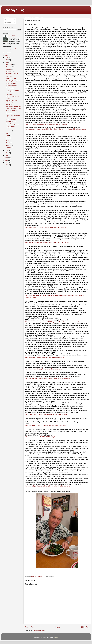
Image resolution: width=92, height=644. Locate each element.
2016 (6, 165)
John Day (14, 36)
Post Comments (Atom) (39, 631)
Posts (6, 19)
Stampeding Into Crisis (12, 86)
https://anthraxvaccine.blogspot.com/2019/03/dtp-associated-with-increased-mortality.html (52, 322)
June (8, 136)
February (9, 145)
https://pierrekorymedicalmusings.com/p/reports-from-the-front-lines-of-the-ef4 (48, 378)
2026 (6, 55)
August (8, 131)
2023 (6, 62)
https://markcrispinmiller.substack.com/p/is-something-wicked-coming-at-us (48, 486)
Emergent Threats (11, 122)
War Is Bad (9, 76)
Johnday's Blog (14, 10)
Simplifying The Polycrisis (13, 81)
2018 (6, 160)
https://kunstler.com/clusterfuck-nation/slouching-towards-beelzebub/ (46, 228)
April (8, 140)
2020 (6, 155)
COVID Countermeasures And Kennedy (13, 91)
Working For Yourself (12, 111)
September (10, 72)
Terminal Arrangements (12, 124)
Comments (8, 22)
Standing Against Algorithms (11, 127)
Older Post (85, 627)
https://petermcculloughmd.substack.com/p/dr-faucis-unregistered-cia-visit (47, 243)
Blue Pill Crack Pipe (11, 119)
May (8, 138)
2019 (6, 158)
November (9, 67)
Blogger (56, 638)
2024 (6, 60)
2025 (6, 58)
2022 (6, 151)
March (8, 143)
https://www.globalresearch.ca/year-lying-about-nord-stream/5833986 (46, 124)
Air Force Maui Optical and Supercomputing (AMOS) (14, 107)
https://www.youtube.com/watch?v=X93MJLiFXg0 (40, 437)
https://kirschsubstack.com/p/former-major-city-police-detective (44, 369)
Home (57, 627)
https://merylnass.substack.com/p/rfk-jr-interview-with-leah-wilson (45, 358)
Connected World (11, 113)
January (9, 148)
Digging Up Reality (11, 83)
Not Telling (9, 94)
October (9, 69)
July (8, 133)
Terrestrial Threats (11, 78)
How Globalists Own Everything (12, 101)
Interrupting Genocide (12, 74)
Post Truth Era (10, 88)
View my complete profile (10, 49)
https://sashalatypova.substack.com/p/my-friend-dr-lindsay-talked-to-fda (47, 414)
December (9, 64)
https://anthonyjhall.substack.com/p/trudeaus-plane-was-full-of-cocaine (46, 426)
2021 (6, 153)
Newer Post (30, 627)
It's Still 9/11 (9, 104)
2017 (6, 163)
